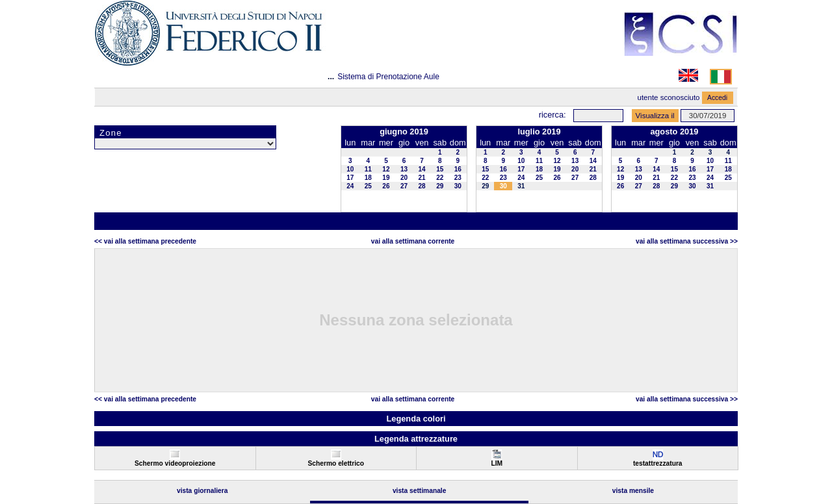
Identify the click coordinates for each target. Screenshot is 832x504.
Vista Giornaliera (202, 491)
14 (422, 169)
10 (350, 169)
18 (368, 178)
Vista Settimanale (420, 491)
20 (404, 178)
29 (440, 186)
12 (386, 169)
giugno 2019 (404, 132)
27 (404, 186)
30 (458, 186)
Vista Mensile (633, 491)
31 (521, 186)
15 (440, 169)
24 (350, 186)
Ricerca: (552, 115)
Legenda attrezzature (416, 439)
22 (440, 178)
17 (350, 178)
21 (422, 178)
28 (422, 186)
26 (386, 186)
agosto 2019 (674, 132)
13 (404, 169)
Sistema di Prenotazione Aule (388, 77)
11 (368, 169)
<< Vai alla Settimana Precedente (145, 241)
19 (386, 178)
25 (368, 186)
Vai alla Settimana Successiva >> (687, 241)
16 (458, 169)
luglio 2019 (539, 132)
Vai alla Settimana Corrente (413, 241)
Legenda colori (416, 419)
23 (458, 178)
